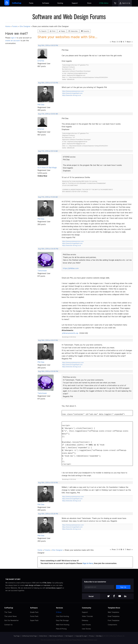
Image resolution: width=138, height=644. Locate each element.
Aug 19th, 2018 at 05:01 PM (48, 340)
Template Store (114, 608)
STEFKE (41, 61)
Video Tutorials (87, 616)
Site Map (99, 636)
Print (53, 31)
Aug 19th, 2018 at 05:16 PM (48, 483)
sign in (14, 38)
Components (112, 625)
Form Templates (114, 620)
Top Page (17, 636)
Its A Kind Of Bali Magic (47, 168)
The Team (8, 612)
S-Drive (59, 612)
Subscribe (73, 31)
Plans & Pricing (61, 629)
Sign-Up (123, 587)
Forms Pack (34, 616)
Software (46, 3)
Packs (31, 3)
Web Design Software (56, 636)
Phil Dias (41, 105)
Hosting (60, 3)
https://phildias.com (71, 268)
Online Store (43, 636)
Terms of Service (89, 640)
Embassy (85, 620)
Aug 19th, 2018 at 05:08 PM (48, 371)
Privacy (91, 636)
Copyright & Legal (81, 636)
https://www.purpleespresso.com (73, 91)
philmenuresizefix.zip (70, 333)
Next (129, 42)
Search (43, 31)
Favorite (85, 31)
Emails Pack (34, 612)
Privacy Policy (76, 640)
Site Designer (25, 26)
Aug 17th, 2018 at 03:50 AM (48, 114)
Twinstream (42, 271)
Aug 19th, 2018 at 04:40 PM (48, 249)
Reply (62, 31)
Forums (15, 26)
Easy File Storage (62, 620)
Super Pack (34, 620)
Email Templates (114, 616)
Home (8, 26)
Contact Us (8, 625)
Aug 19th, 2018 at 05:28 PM (48, 514)
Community (87, 608)
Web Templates (113, 612)
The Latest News (11, 616)
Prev (114, 42)
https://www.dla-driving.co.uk (72, 95)
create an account (13, 41)
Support (75, 3)
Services (60, 608)
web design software (33, 585)
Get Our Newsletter (11, 620)
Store (89, 3)
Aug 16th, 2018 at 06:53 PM (48, 45)
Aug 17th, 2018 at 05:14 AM (48, 151)
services (47, 585)
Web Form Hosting (63, 625)
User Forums (86, 625)
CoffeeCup (9, 608)
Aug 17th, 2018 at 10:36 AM (48, 197)
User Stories (86, 629)
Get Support (69, 636)
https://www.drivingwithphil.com (72, 93)
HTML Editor (104, 3)
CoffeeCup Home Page (29, 636)
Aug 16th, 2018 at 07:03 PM (48, 83)
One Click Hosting (62, 616)
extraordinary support (54, 588)
